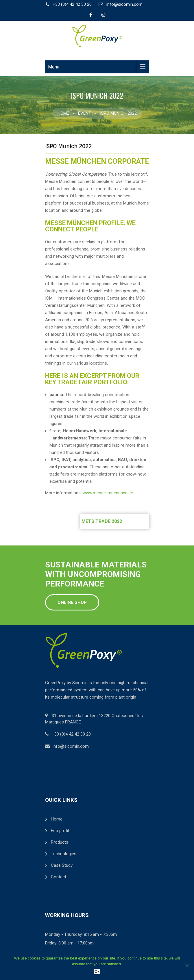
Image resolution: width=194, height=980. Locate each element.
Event (85, 113)
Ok (97, 971)
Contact (59, 877)
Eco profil (60, 831)
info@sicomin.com (124, 4)
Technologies (64, 854)
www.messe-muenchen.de (108, 493)
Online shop (72, 602)
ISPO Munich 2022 (68, 146)
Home (63, 113)
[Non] (187, 966)
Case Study (62, 865)
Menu (54, 67)
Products (60, 842)
